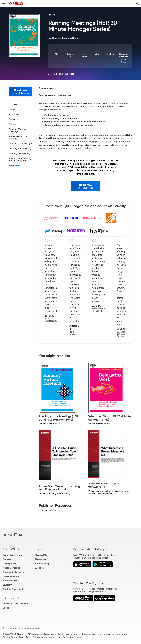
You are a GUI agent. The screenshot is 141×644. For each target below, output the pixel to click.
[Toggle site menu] (4, 4)
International (11, 598)
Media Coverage (11, 568)
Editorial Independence (43, 637)
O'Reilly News (10, 563)
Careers (7, 559)
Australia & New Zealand (15, 604)
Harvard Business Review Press (123, 58)
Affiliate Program (11, 576)
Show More (15, 166)
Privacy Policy (42, 563)
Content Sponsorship (13, 589)
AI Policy (40, 568)
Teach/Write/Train (12, 555)
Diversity (7, 585)
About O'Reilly (11, 549)
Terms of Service (10, 637)
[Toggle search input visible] (137, 4)
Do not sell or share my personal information (22, 628)
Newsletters (41, 559)
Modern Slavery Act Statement (69, 637)
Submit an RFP (10, 581)
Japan (6, 608)
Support (40, 549)
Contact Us (41, 555)
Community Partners (13, 572)
